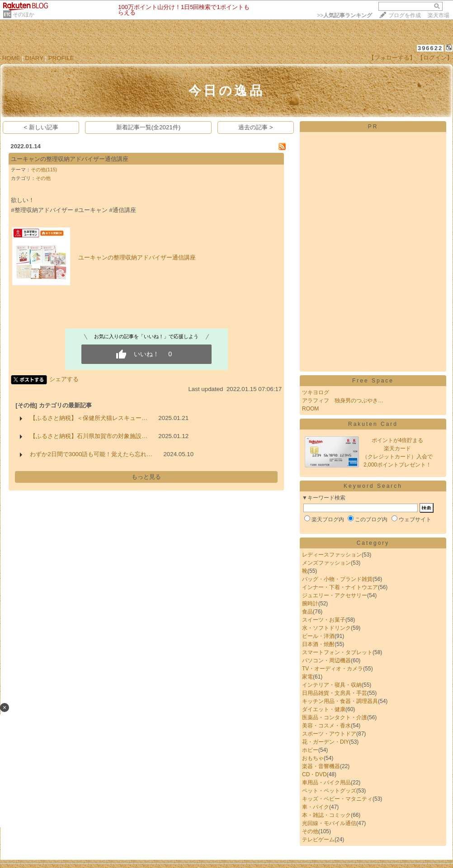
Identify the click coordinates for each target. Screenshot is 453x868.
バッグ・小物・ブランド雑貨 (337, 579)
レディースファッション (332, 555)
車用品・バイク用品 (326, 783)
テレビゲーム (318, 840)
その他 (43, 178)
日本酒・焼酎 (318, 644)
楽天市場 (439, 15)
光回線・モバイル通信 (329, 823)
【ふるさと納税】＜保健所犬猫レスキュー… (89, 418)
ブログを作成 (405, 15)
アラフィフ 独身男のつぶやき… (343, 401)
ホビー (310, 750)
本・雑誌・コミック (326, 815)
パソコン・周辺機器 (326, 660)
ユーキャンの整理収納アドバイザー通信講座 (70, 159)
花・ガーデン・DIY (326, 742)
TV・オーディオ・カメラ (333, 669)
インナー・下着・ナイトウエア (340, 587)
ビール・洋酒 (318, 636)
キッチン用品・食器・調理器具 (340, 701)
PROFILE (61, 58)
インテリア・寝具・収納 (332, 685)
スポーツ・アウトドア (329, 734)
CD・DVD (314, 774)
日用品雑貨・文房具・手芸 (335, 693)
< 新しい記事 (41, 127)
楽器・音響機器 (321, 766)
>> (344, 15)
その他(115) (44, 170)
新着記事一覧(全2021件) (149, 127)
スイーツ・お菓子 (324, 620)
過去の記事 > (256, 127)
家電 (307, 677)
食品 (307, 612)
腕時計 (310, 604)
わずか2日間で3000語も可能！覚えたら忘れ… (91, 454)
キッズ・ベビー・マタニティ (337, 799)
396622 (430, 48)
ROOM (310, 409)
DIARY (34, 58)
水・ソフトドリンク (326, 628)
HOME (11, 58)
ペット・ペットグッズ (329, 791)
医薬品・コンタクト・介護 (335, 717)
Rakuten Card (373, 424)
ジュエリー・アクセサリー (335, 595)
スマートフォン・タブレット (337, 652)
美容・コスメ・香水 (326, 726)
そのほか (24, 14)
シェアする (64, 379)
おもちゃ (313, 758)
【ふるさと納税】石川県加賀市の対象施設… (89, 436)
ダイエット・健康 (324, 709)
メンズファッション (326, 563)
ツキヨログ (316, 392)
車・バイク (316, 807)
